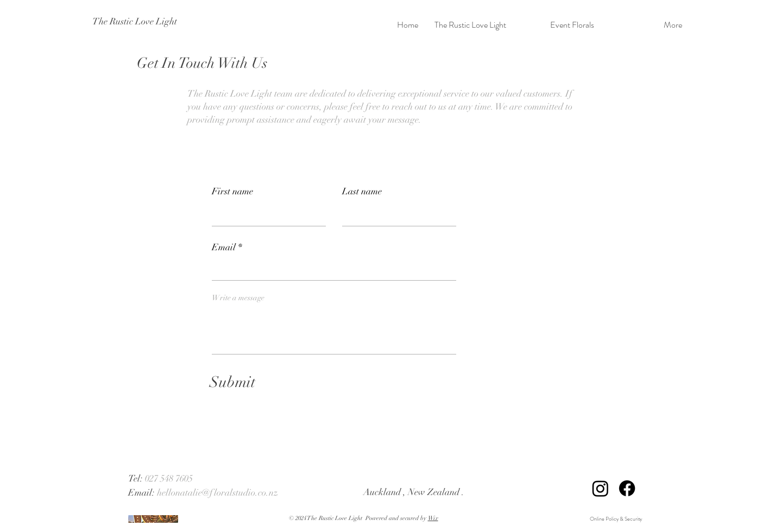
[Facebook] (627, 488)
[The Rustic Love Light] (140, 22)
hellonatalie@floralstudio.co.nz (218, 493)
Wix (433, 518)
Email (224, 247)
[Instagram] (600, 488)
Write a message (238, 298)
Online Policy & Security (616, 519)
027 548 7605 (169, 479)
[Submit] (233, 383)
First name (232, 191)
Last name (362, 191)
